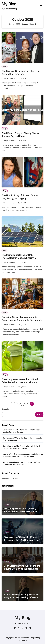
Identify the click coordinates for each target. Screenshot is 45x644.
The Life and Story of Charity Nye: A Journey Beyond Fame (20, 135)
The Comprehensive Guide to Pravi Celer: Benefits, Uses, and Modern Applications (20, 382)
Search (5, 409)
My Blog (9, 4)
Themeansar (22, 640)
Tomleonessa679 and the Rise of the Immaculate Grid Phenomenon (22, 439)
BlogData (34, 638)
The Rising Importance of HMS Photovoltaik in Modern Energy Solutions (18, 258)
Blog (5, 67)
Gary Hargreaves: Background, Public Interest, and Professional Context (21, 431)
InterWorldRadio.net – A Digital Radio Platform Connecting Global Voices (21, 463)
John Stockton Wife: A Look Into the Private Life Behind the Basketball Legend (22, 447)
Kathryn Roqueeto (9, 78)
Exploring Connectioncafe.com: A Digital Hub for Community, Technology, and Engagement (22, 320)
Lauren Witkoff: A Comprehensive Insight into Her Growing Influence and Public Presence (23, 455)
